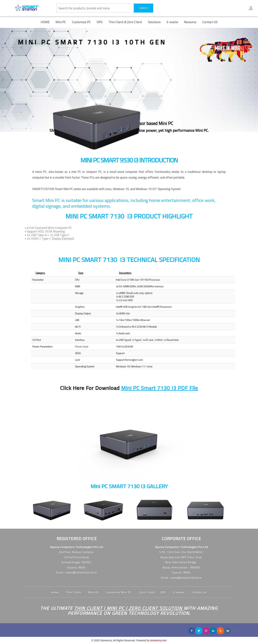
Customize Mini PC (119, 592)
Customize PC (81, 22)
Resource (190, 22)
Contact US (210, 22)
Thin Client (74, 592)
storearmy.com (158, 640)
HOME (45, 22)
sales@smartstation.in (186, 578)
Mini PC (61, 22)
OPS (100, 22)
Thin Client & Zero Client (125, 22)
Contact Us (199, 592)
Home (55, 592)
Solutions (154, 22)
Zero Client (150, 592)
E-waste (172, 22)
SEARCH (144, 8)
